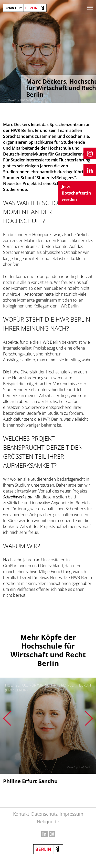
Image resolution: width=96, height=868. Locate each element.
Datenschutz (44, 814)
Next (89, 718)
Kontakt (21, 814)
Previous (7, 718)
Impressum (71, 814)
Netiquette (48, 822)
